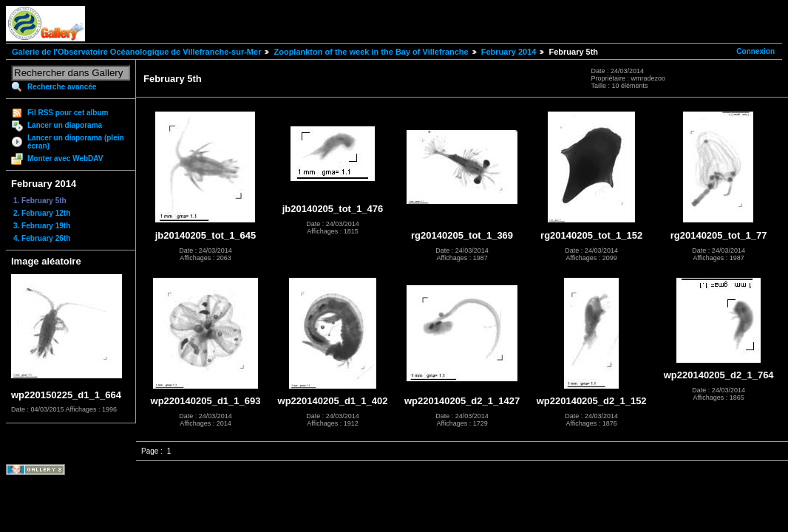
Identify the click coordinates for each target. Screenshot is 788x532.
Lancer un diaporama (65, 125)
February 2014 (509, 52)
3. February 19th (42, 226)
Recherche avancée (62, 87)
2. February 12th (42, 213)
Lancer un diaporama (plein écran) (76, 142)
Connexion (755, 51)
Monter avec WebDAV (65, 158)
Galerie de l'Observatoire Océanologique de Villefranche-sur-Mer (136, 52)
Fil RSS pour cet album (68, 113)
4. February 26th (42, 238)
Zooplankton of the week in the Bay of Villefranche (371, 52)
